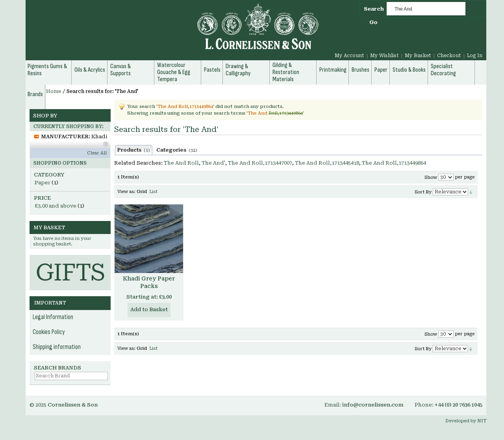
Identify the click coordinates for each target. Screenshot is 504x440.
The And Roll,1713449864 (394, 163)
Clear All (97, 153)
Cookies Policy (49, 332)
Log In (475, 56)
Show (431, 177)
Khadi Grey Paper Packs (149, 282)
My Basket (418, 56)
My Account (349, 56)
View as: (126, 192)
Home (54, 91)
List (153, 192)
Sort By (423, 192)
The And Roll (181, 163)
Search (374, 9)
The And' (213, 163)
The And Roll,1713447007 (260, 163)
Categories (177, 150)
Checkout (449, 56)
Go (373, 22)
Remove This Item (106, 144)
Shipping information (57, 347)
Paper (43, 183)
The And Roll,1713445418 (327, 163)
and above (56, 206)
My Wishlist (384, 56)
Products (134, 150)
